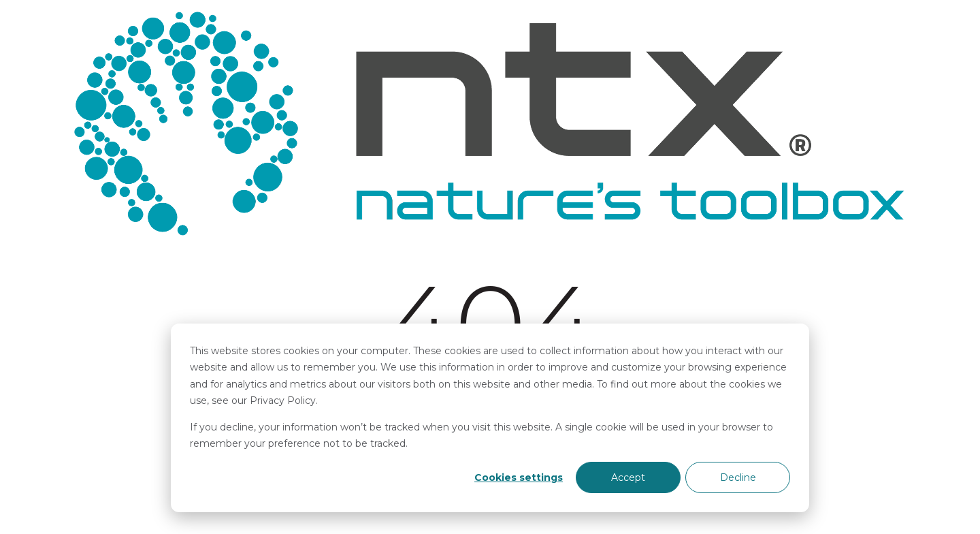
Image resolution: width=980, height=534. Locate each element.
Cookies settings (519, 477)
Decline (738, 477)
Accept (628, 477)
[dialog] (490, 418)
